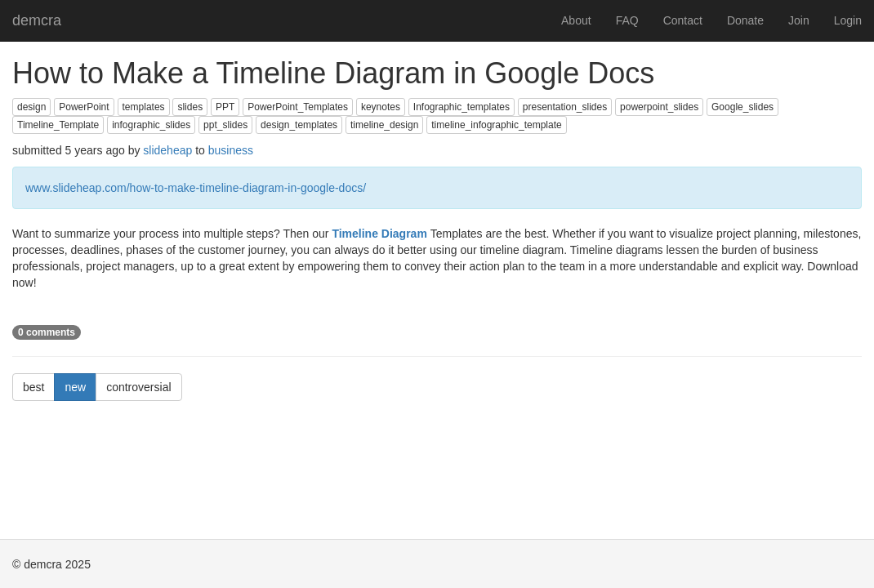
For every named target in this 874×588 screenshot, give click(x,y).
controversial (138, 387)
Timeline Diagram (381, 234)
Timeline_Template (58, 125)
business (231, 150)
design (31, 107)
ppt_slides (225, 125)
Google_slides (742, 107)
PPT (225, 107)
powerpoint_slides (659, 107)
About (576, 20)
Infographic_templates (462, 107)
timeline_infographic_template (496, 125)
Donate (745, 20)
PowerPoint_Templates (298, 107)
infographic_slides (151, 125)
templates (144, 107)
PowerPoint (84, 107)
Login (848, 20)
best (33, 387)
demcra (37, 20)
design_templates (299, 125)
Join (799, 20)
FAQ (627, 20)
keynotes (381, 107)
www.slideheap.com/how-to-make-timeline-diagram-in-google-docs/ (196, 188)
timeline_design (384, 125)
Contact (683, 20)
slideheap (167, 150)
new (75, 387)
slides (190, 107)
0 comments (47, 332)
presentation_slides (565, 107)
